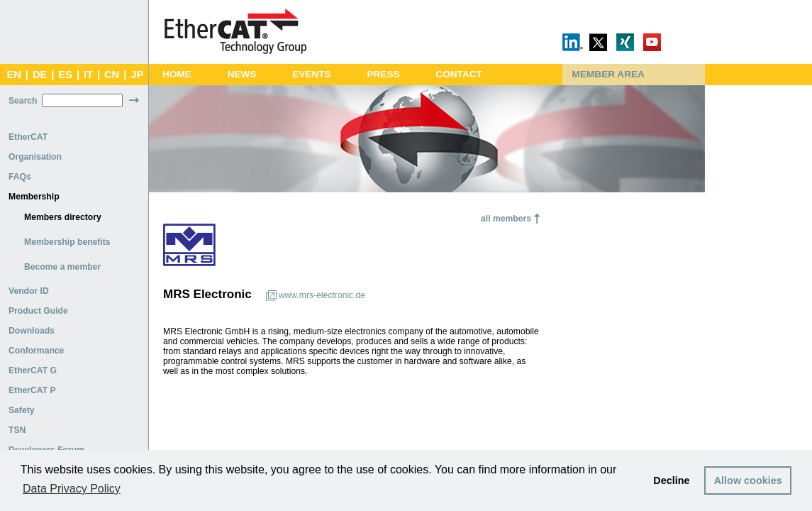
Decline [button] (671, 480)
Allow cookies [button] (748, 480)
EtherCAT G (33, 370)
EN (13, 75)
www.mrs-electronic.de (322, 295)
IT (88, 75)
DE (40, 75)
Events (311, 74)
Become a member (62, 267)
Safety (22, 410)
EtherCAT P (32, 390)
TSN (17, 430)
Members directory (63, 217)
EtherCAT (28, 137)
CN (112, 75)
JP (137, 75)
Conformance (36, 351)
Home (177, 74)
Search (23, 101)
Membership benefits (67, 242)
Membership (34, 197)
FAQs (20, 177)
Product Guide (38, 311)
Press (383, 74)
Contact (459, 74)
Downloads (32, 331)
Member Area (608, 74)
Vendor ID (29, 291)
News (242, 74)
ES (65, 75)
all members (506, 219)
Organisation (35, 157)
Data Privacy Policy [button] (72, 489)
